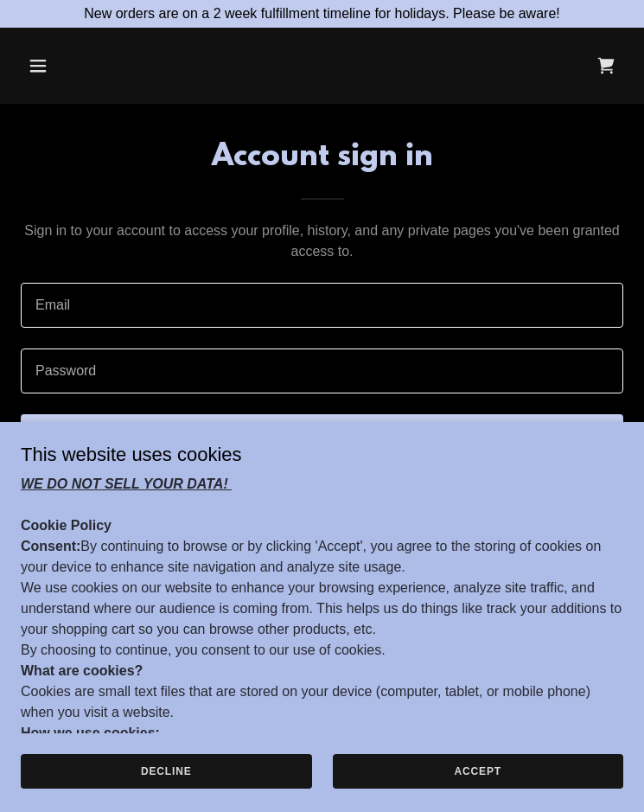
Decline (166, 783)
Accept (478, 783)
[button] (90, 66)
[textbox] (322, 305)
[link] (606, 66)
